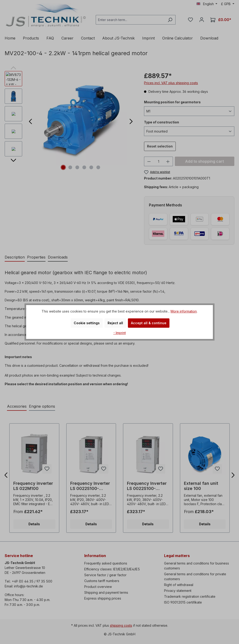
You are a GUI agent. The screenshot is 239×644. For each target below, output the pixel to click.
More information (184, 311)
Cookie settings (87, 323)
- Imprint (120, 333)
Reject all (115, 323)
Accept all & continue (149, 323)
